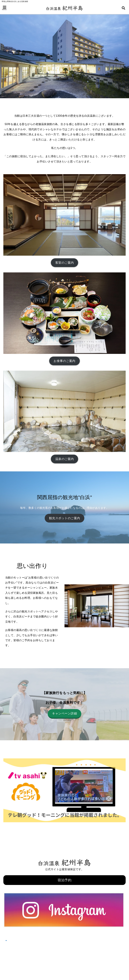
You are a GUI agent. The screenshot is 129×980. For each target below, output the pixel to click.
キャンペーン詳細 (64, 713)
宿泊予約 (64, 880)
